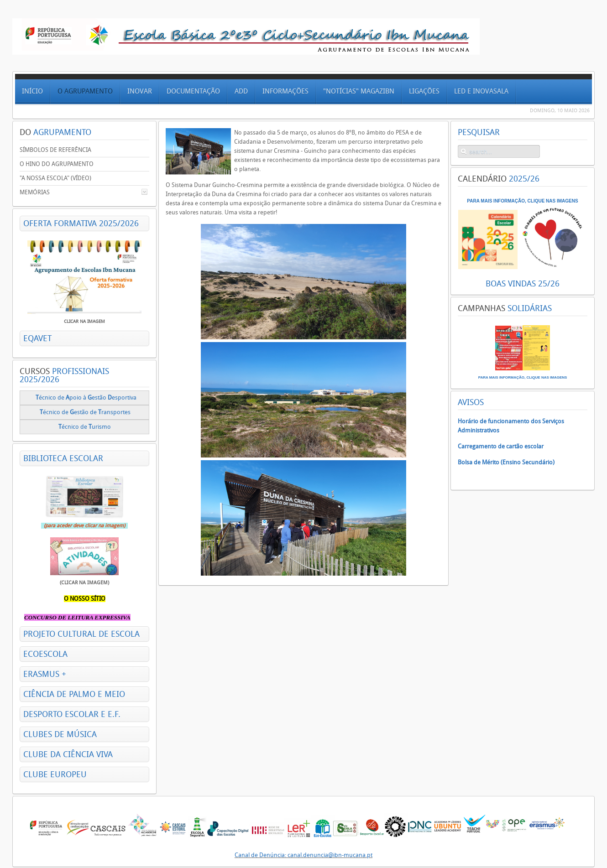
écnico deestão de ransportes (85, 412)
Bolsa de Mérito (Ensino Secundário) (506, 462)
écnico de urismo (85, 427)
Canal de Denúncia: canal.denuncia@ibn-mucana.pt (303, 855)
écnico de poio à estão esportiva (86, 398)
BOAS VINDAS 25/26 (523, 284)
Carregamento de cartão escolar (501, 446)
